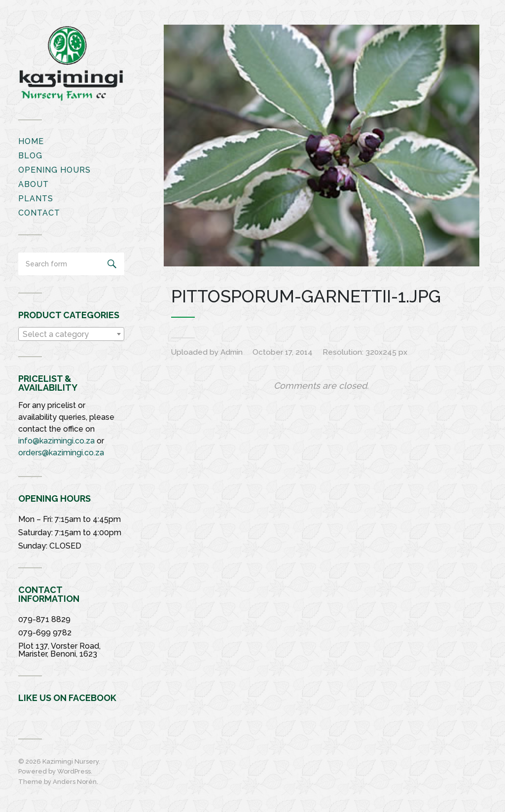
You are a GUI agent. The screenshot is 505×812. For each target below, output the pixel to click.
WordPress (74, 771)
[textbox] (71, 334)
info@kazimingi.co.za (56, 441)
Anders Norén (75, 782)
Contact (39, 213)
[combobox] (71, 334)
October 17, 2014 (283, 352)
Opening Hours (54, 170)
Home (31, 141)
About (34, 184)
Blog (30, 156)
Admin (232, 352)
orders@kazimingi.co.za (61, 453)
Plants (36, 199)
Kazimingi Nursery (71, 761)
